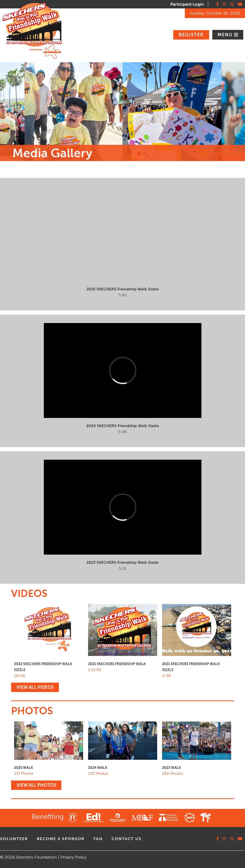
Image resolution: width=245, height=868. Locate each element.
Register (191, 35)
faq (98, 839)
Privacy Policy (73, 857)
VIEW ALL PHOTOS (36, 785)
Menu (226, 35)
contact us (127, 839)
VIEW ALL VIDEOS (35, 687)
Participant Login (187, 4)
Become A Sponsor (61, 839)
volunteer (14, 839)
